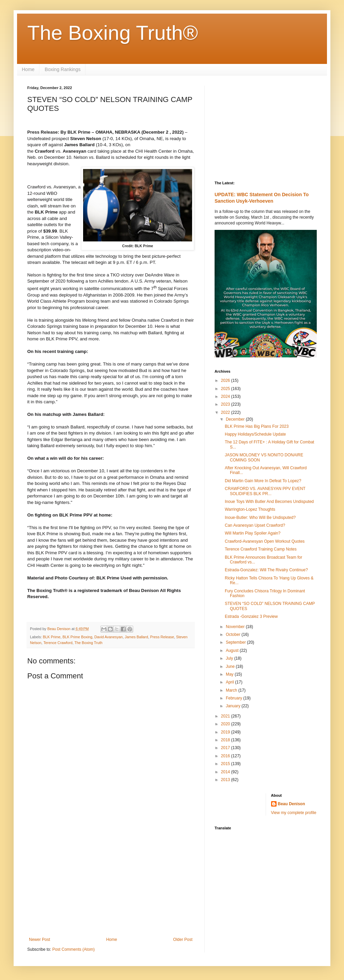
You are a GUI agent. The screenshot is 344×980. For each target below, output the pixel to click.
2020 (226, 724)
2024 (226, 396)
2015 (226, 764)
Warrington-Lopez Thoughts (250, 509)
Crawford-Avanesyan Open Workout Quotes (265, 541)
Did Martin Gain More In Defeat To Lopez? (263, 481)
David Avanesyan (108, 637)
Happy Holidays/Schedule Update (255, 434)
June (231, 666)
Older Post (183, 940)
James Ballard (136, 637)
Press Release (162, 637)
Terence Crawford (58, 643)
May (230, 674)
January (234, 706)
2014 (226, 772)
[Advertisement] (111, 881)
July (230, 658)
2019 (226, 732)
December (236, 419)
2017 (226, 748)
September (236, 642)
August (233, 650)
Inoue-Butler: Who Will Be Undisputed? (260, 518)
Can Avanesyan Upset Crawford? (255, 525)
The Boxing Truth (88, 643)
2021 (226, 716)
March (232, 690)
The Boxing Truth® (113, 33)
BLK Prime (52, 637)
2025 (226, 389)
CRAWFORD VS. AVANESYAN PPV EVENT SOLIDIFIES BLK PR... (265, 491)
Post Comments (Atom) (73, 949)
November (236, 627)
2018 (226, 740)
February (234, 698)
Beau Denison (292, 804)
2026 (226, 381)
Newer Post (40, 940)
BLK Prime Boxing (77, 637)
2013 (226, 780)
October (234, 635)
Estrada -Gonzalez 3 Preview (251, 616)
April (230, 682)
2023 (226, 404)
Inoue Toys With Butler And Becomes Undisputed (269, 502)
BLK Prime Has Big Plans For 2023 (257, 426)
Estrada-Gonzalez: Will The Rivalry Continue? (266, 570)
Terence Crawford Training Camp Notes (261, 549)
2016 (226, 756)
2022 (226, 412)
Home (28, 69)
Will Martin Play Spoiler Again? (253, 533)
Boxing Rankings (62, 69)
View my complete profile (294, 813)
